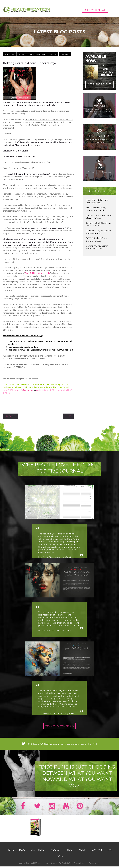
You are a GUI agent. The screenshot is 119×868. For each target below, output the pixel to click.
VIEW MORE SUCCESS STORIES (60, 726)
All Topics (10, 54)
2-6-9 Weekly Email (95, 10)
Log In (60, 860)
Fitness (53, 54)
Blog (22, 853)
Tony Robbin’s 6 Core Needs (37, 273)
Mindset (22, 54)
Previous (11, 416)
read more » (44, 709)
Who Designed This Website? (58, 866)
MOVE (100, 168)
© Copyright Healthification (31, 866)
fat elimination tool (25, 390)
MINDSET (100, 106)
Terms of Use (95, 866)
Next (68, 416)
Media (83, 853)
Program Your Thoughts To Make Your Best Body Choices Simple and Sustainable (100, 112)
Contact (97, 853)
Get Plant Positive (100, 84)
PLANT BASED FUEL (100, 136)
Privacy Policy (80, 866)
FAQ (110, 853)
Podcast (65, 54)
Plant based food (38, 54)
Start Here (37, 853)
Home (10, 853)
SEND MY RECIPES (59, 835)
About (70, 853)
